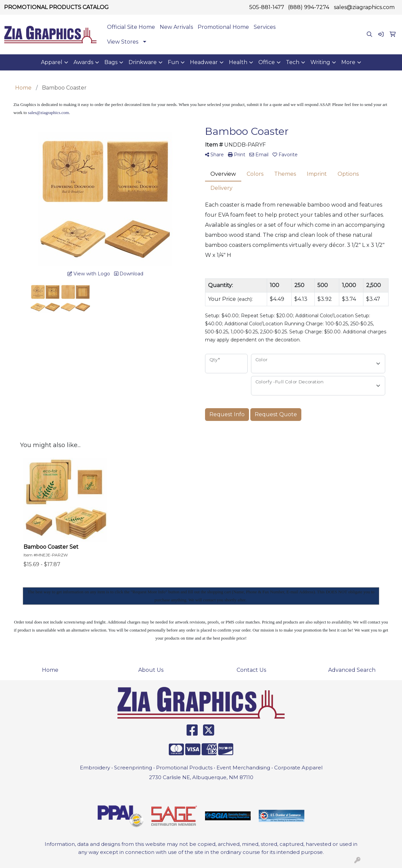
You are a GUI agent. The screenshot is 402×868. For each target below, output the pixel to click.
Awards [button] (83, 62)
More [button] (348, 62)
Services (265, 27)
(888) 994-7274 (309, 7)
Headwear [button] (204, 62)
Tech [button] (293, 62)
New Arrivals (176, 27)
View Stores (123, 42)
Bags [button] (111, 62)
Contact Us (251, 670)
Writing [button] (320, 62)
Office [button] (267, 62)
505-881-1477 (267, 7)
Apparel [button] (52, 62)
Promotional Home (223, 27)
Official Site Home (131, 27)
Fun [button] (173, 62)
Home (50, 670)
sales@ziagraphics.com (364, 7)
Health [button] (238, 62)
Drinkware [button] (143, 62)
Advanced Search (352, 670)
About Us (151, 670)
